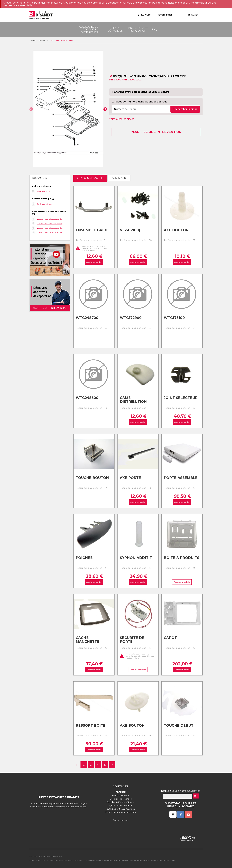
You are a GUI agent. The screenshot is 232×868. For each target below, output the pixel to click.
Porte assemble (181, 478)
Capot (170, 638)
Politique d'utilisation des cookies (118, 860)
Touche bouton (92, 478)
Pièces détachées (115, 30)
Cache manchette (88, 640)
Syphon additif (136, 558)
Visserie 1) (130, 230)
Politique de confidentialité (145, 860)
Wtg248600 (87, 398)
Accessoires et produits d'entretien (89, 30)
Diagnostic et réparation (138, 30)
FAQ (154, 30)
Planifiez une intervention (156, 132)
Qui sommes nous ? (38, 860)
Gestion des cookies (167, 860)
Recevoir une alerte (182, 582)
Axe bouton (176, 230)
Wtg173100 (174, 318)
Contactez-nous (121, 820)
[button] (31, 109)
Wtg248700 (87, 318)
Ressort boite (91, 725)
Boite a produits (182, 558)
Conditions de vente (57, 860)
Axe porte (130, 478)
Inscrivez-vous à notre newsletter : (181, 791)
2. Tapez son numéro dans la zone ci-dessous (139, 102)
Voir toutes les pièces (122, 119)
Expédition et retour (93, 860)
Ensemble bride (92, 230)
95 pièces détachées (90, 178)
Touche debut (179, 725)
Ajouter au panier (94, 262)
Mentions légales (75, 860)
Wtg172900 (131, 318)
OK (196, 796)
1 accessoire (119, 178)
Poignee (84, 558)
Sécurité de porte (132, 640)
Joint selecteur (181, 398)
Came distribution (133, 400)
